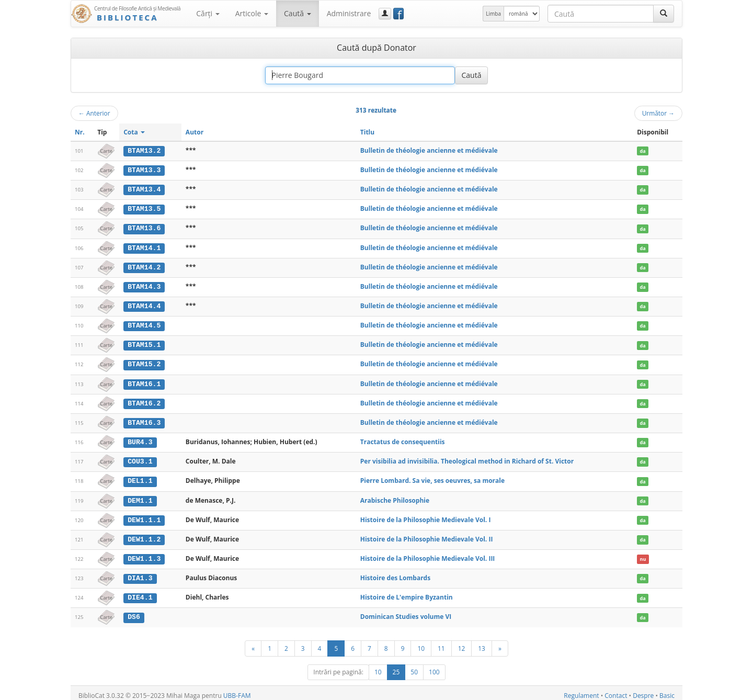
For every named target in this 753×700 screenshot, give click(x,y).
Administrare (349, 13)
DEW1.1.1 (144, 516)
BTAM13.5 (144, 208)
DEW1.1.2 (144, 535)
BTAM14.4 (144, 304)
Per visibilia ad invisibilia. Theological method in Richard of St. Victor (467, 458)
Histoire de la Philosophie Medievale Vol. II (427, 535)
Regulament (581, 690)
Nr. (80, 132)
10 (421, 643)
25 (396, 667)
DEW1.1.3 (144, 555)
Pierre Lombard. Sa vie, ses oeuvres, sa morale (432, 477)
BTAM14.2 (144, 266)
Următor (658, 113)
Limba (493, 14)
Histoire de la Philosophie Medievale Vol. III (428, 554)
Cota (134, 132)
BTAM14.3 (144, 285)
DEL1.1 (140, 478)
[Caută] (664, 14)
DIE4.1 (140, 593)
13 (482, 643)
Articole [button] (252, 13)
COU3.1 (140, 458)
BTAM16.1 (144, 381)
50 (414, 667)
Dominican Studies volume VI (406, 612)
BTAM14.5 (144, 324)
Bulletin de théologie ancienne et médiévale (429, 150)
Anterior (94, 113)
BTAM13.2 (144, 151)
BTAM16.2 (144, 401)
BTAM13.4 (144, 189)
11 (441, 643)
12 (462, 643)
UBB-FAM (237, 690)
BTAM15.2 (144, 362)
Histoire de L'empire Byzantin (407, 593)
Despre (643, 690)
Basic (667, 690)
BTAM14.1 (144, 247)
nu (643, 555)
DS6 (134, 612)
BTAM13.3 (144, 170)
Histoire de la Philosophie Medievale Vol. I (426, 516)
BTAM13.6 (144, 228)
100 (434, 667)
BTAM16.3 (144, 420)
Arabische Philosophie (395, 497)
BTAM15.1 (144, 343)
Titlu (367, 132)
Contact (616, 690)
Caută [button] (298, 13)
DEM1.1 (140, 497)
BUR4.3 (140, 439)
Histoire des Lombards (395, 574)
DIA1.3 (140, 574)
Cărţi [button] (208, 13)
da (643, 151)
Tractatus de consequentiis (403, 439)
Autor (195, 132)
